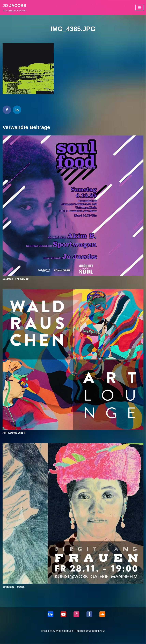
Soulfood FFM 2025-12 (16, 279)
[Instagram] (76, 614)
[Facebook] (89, 614)
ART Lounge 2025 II (14, 433)
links (44, 631)
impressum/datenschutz (90, 631)
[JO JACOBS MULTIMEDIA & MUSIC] (14, 7)
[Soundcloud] (102, 614)
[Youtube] (63, 614)
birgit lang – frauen (14, 587)
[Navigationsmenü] (139, 7)
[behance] (50, 614)
